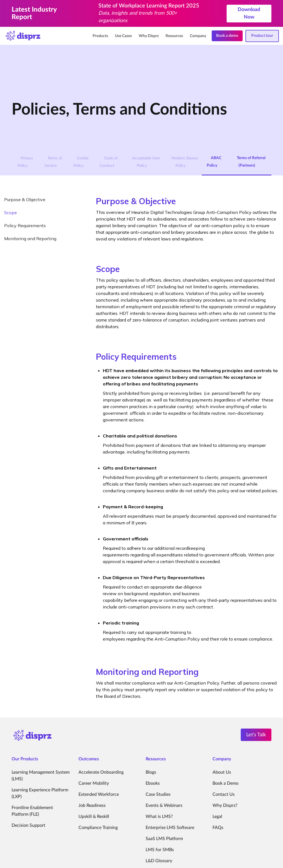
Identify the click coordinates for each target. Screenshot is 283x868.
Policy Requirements (25, 226)
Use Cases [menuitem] (123, 36)
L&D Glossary (159, 861)
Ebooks (153, 783)
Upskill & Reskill (94, 817)
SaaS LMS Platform (164, 839)
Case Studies (158, 794)
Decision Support (28, 825)
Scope (11, 213)
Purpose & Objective (25, 199)
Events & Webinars (164, 805)
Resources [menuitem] (174, 36)
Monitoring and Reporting (30, 239)
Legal (217, 817)
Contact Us (224, 794)
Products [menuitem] (100, 36)
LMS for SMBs (160, 850)
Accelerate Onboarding (101, 772)
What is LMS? (159, 817)
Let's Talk (256, 735)
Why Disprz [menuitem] (149, 36)
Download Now (249, 13)
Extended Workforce (99, 794)
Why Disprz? (225, 805)
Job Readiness (92, 805)
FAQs (218, 828)
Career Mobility (94, 783)
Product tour (262, 36)
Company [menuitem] (198, 36)
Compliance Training (98, 828)
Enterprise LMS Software (170, 828)
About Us (222, 772)
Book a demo (227, 36)
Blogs (151, 772)
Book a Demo (226, 783)
